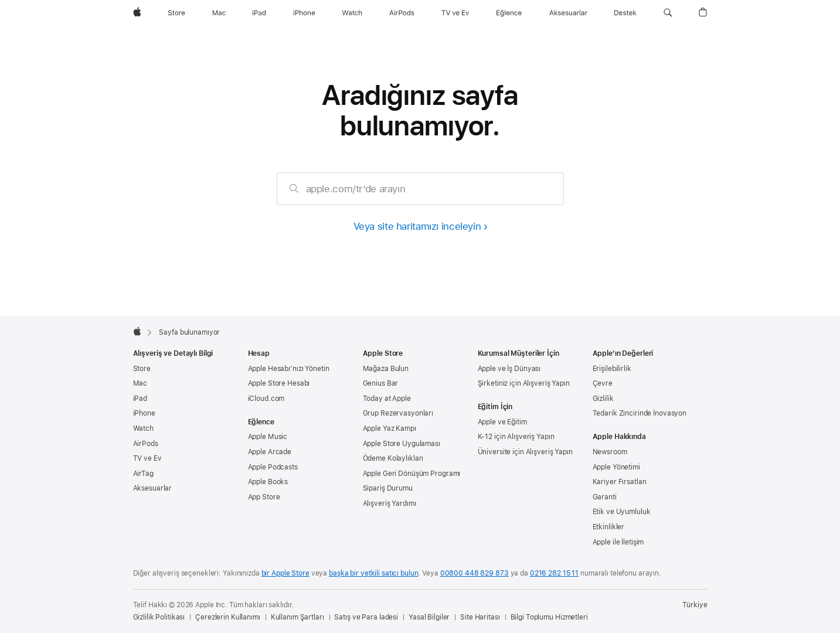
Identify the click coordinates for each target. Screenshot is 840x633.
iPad (140, 399)
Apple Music (268, 437)
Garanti (605, 497)
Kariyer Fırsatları (620, 482)
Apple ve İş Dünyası (509, 369)
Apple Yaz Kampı (390, 428)
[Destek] (625, 13)
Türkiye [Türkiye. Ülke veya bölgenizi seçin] (695, 605)
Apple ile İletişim (618, 542)
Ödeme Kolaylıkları (393, 458)
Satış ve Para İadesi (366, 617)
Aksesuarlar (153, 488)
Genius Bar (381, 383)
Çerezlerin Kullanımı (228, 617)
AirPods (146, 444)
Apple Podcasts (273, 467)
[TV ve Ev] (455, 13)
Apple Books (268, 482)
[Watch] (352, 13)
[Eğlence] (509, 13)
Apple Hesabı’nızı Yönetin (289, 369)
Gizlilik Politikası (159, 617)
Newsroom (610, 452)
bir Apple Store (285, 573)
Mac (140, 383)
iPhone (144, 413)
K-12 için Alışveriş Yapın (516, 437)
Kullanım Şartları (297, 617)
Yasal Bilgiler (429, 617)
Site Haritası (480, 617)
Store (142, 369)
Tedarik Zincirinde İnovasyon (640, 413)
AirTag (143, 474)
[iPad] (259, 13)
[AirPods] (402, 13)
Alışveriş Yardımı (390, 503)
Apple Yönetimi (616, 467)
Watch (143, 428)
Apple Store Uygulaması (402, 444)
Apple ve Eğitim (502, 422)
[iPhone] (304, 13)
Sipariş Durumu (388, 488)
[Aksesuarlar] (568, 13)
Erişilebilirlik (612, 369)
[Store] (176, 13)
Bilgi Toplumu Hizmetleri (549, 617)
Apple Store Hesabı (279, 383)
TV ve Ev (147, 458)
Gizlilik (603, 399)
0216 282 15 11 (554, 573)
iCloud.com (266, 399)
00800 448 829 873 (475, 573)
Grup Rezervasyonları (398, 413)
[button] (668, 13)
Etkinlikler (609, 527)
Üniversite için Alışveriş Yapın (525, 452)
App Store (264, 497)
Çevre (603, 383)
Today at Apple (387, 399)
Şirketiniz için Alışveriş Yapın (524, 383)
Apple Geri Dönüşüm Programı (412, 474)
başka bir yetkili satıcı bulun (373, 573)
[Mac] (219, 13)
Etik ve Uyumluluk (622, 512)
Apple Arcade (270, 452)
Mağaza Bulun (386, 369)
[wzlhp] (137, 13)
